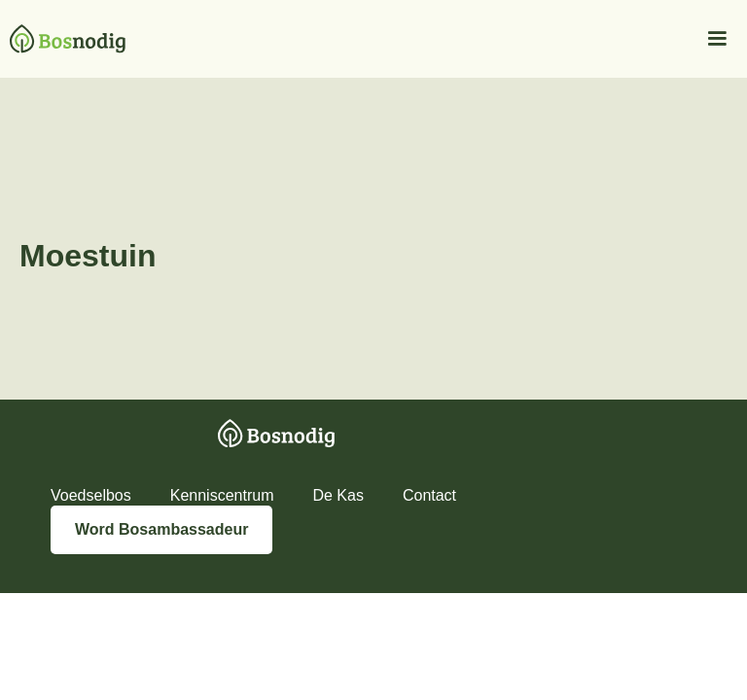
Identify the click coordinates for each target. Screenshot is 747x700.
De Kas (338, 495)
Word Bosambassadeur (161, 529)
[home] (63, 39)
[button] (715, 39)
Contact (429, 495)
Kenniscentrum (222, 495)
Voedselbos (91, 495)
